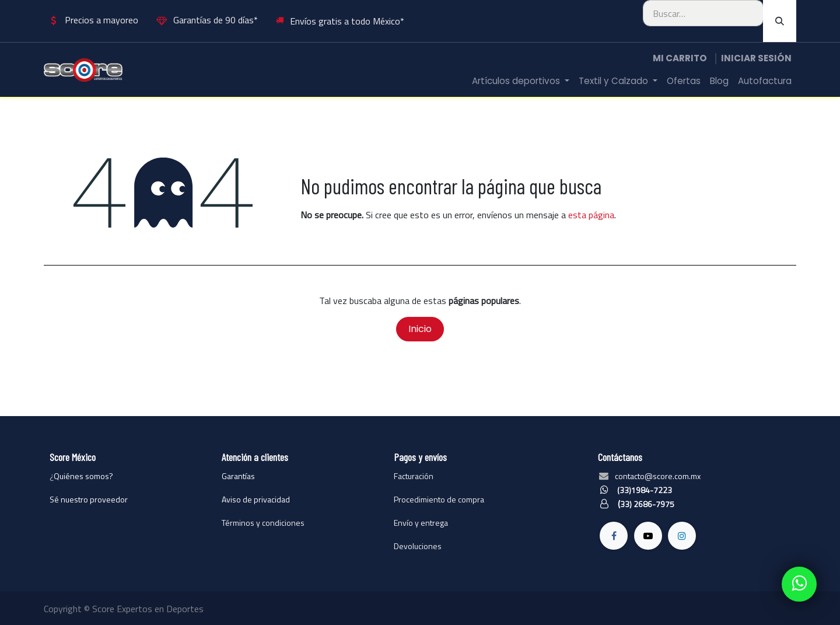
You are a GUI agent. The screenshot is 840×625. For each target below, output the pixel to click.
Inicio (420, 329)
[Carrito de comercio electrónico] (680, 59)
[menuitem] (521, 81)
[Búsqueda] (780, 21)
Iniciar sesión (756, 58)
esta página (591, 215)
